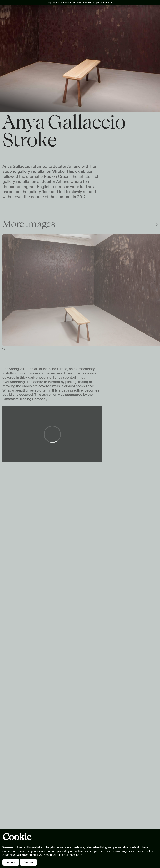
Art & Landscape (54, 24)
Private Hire (131, 24)
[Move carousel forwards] (157, 225)
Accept (11, 862)
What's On (29, 24)
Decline (28, 862)
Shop (149, 24)
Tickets (133, 12)
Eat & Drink (108, 24)
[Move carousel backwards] (151, 225)
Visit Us (11, 24)
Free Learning (83, 24)
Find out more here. (70, 855)
